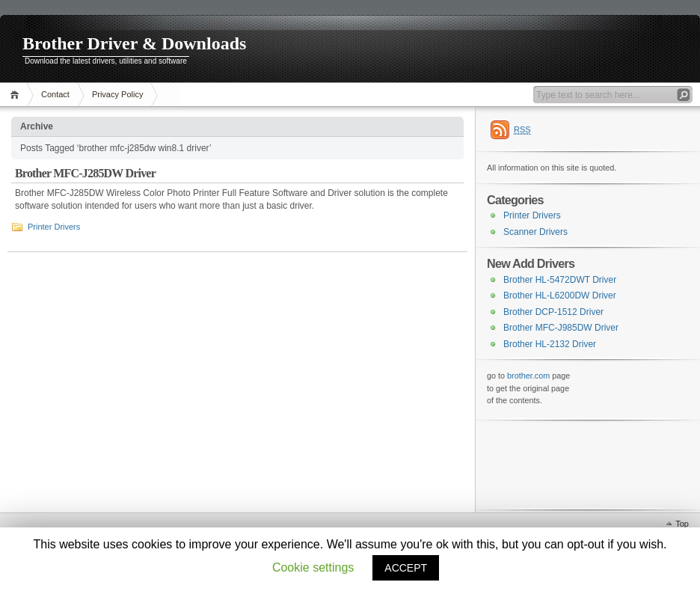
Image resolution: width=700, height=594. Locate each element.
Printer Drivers (54, 227)
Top (682, 524)
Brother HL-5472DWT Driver (560, 280)
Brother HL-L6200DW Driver (560, 296)
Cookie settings (313, 567)
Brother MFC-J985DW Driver (561, 328)
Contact (55, 94)
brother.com (528, 376)
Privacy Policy (117, 94)
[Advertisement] (562, 464)
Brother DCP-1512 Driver (553, 312)
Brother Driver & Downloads (134, 43)
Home (17, 95)
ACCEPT (406, 568)
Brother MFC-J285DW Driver (85, 173)
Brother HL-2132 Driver (550, 344)
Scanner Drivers (535, 232)
